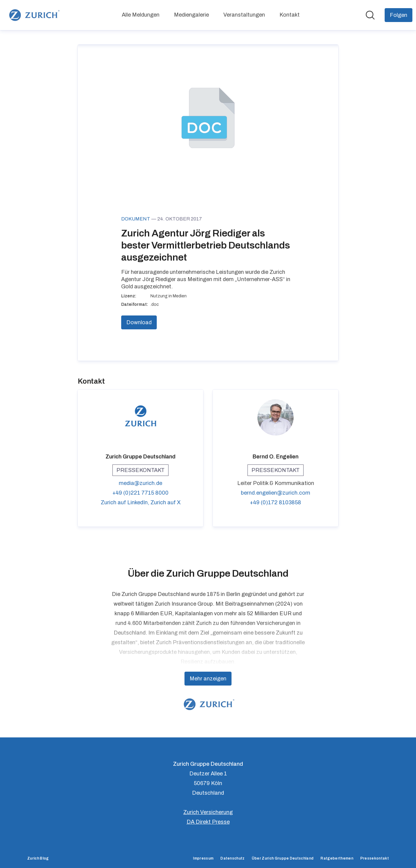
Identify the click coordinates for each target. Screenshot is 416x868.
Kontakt (290, 15)
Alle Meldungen (141, 15)
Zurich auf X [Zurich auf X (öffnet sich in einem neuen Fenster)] (165, 502)
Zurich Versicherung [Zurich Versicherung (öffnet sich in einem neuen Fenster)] (208, 812)
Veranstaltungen (244, 15)
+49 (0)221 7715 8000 (140, 493)
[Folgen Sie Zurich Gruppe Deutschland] (399, 15)
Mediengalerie (191, 15)
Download (139, 322)
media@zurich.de (140, 483)
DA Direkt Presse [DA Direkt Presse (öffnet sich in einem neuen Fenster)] (208, 822)
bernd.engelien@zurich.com (276, 493)
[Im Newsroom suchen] (370, 15)
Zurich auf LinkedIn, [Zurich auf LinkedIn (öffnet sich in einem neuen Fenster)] (126, 502)
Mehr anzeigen (208, 679)
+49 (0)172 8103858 (276, 502)
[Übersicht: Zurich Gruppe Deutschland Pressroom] (33, 15)
